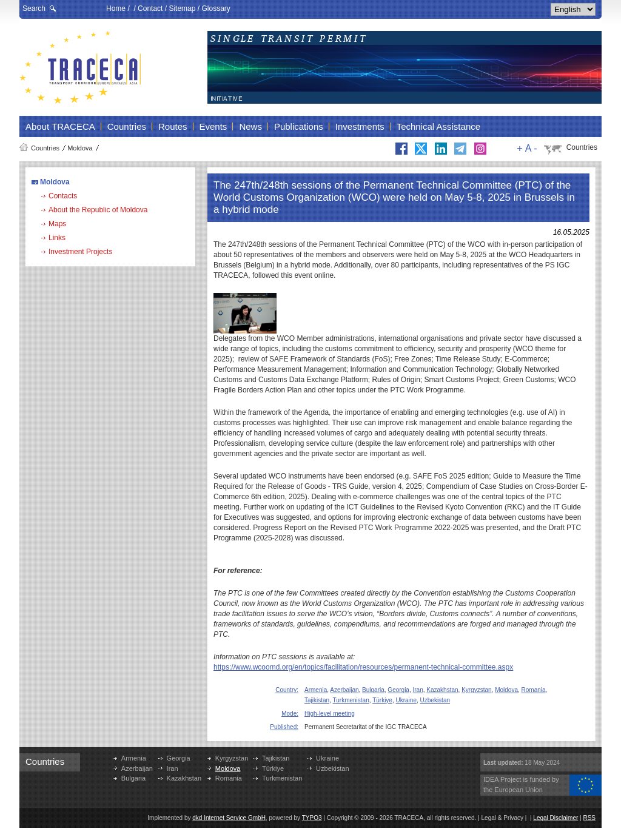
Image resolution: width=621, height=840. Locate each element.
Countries (45, 148)
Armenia (316, 690)
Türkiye (382, 700)
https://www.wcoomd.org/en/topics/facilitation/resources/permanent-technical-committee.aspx (363, 667)
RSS (589, 818)
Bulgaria (373, 690)
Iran (418, 690)
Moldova (80, 148)
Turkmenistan (351, 700)
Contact (150, 8)
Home (116, 8)
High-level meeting (330, 714)
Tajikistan (317, 700)
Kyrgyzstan (476, 690)
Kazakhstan (442, 690)
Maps (57, 224)
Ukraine (406, 700)
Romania (534, 690)
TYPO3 (312, 818)
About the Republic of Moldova (98, 210)
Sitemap (182, 8)
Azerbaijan (344, 690)
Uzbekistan (435, 700)
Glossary (216, 8)
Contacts (63, 196)
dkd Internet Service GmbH (229, 818)
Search (34, 8)
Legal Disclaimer (556, 818)
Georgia (398, 690)
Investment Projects (80, 252)
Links (57, 238)
